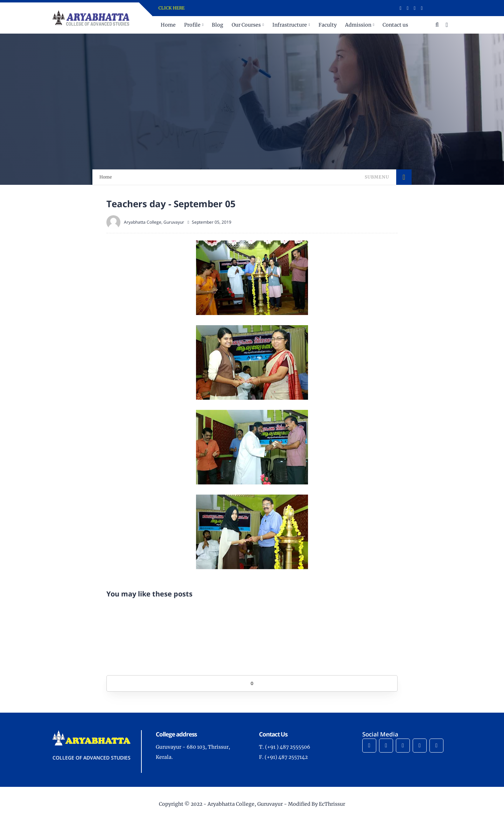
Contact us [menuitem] (395, 25)
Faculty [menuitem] (328, 25)
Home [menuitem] (168, 25)
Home (106, 177)
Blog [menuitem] (218, 25)
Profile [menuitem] (192, 25)
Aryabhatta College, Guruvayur (154, 222)
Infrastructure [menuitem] (290, 25)
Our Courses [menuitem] (246, 25)
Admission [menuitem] (358, 25)
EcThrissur (332, 804)
